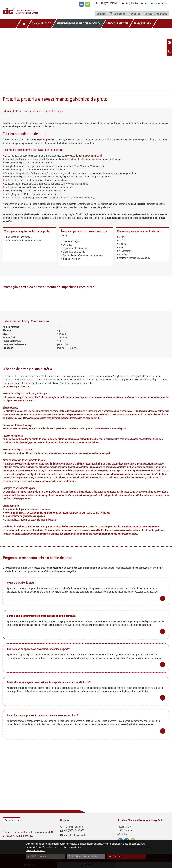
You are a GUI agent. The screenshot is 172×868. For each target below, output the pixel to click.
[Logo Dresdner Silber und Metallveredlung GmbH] (30, 9)
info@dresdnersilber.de (136, 3)
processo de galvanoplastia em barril (84, 156)
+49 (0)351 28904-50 (74, 830)
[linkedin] (81, 4)
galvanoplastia (46, 139)
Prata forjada (142, 23)
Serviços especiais (117, 23)
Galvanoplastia (41, 23)
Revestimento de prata (52, 111)
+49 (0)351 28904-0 (108, 3)
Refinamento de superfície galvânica (79, 23)
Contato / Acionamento (156, 14)
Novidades (135, 14)
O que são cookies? (36, 851)
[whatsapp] (88, 4)
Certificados (118, 14)
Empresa (101, 14)
